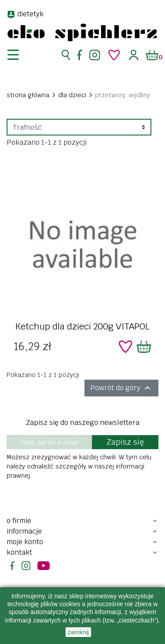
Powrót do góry (121, 388)
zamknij (78, 632)
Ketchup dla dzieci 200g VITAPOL (82, 326)
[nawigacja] (18, 55)
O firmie (19, 521)
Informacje (24, 531)
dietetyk (30, 14)
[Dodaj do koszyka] (144, 347)
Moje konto (25, 542)
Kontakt (19, 552)
